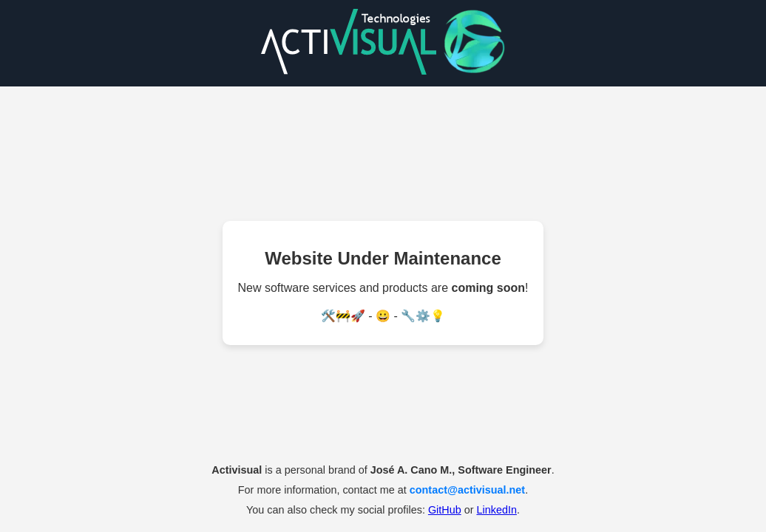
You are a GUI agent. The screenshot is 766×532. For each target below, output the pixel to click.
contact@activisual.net (467, 490)
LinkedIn (496, 510)
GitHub (445, 510)
